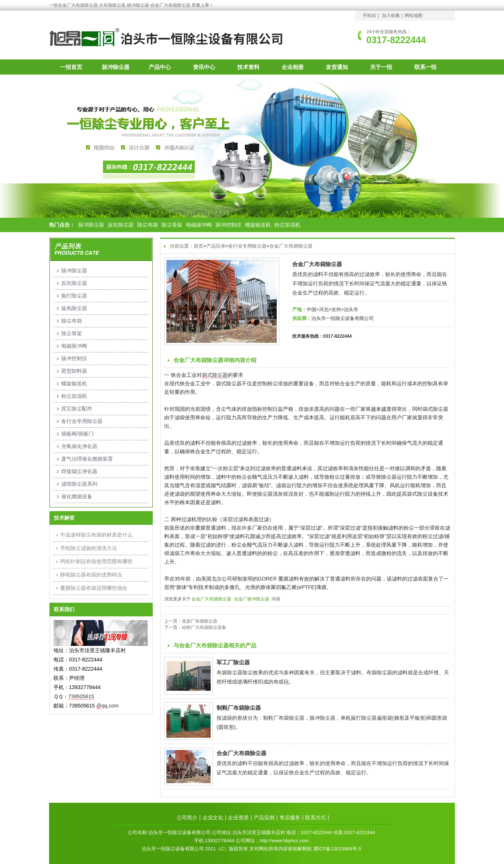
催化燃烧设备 (77, 496)
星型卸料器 (74, 371)
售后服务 (290, 817)
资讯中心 (204, 67)
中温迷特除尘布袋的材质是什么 (96, 535)
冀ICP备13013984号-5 (337, 849)
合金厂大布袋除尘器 (291, 246)
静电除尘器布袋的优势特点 (91, 575)
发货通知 (337, 67)
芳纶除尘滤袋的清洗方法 (89, 548)
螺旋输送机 (258, 225)
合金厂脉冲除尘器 (252, 599)
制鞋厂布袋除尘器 (239, 708)
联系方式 (315, 817)
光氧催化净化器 (79, 446)
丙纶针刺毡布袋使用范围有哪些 (96, 561)
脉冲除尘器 (116, 67)
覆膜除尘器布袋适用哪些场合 (94, 588)
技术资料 (248, 67)
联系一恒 (425, 67)
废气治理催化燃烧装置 (87, 459)
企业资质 (238, 817)
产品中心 (160, 67)
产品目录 (216, 246)
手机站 (369, 16)
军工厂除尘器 (233, 662)
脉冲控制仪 (228, 225)
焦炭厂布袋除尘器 (200, 621)
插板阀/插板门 (77, 434)
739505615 (81, 696)
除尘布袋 (148, 225)
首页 (199, 246)
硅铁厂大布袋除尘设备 (204, 627)
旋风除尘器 (74, 308)
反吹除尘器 (121, 225)
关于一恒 (381, 67)
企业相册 (293, 67)
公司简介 (187, 817)
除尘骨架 (172, 225)
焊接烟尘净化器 (79, 471)
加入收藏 (391, 16)
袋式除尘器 (215, 375)
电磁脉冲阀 (199, 225)
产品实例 (264, 817)
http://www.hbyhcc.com (284, 841)
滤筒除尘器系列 (79, 484)
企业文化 (213, 817)
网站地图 (414, 16)
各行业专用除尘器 (247, 246)
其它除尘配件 (77, 409)
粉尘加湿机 (287, 225)
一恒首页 (71, 67)
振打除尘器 (74, 296)
